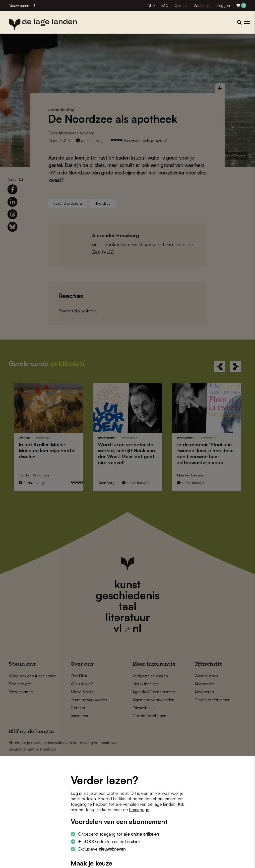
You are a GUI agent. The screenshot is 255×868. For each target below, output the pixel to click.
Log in (76, 793)
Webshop (202, 6)
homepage (139, 810)
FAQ (165, 6)
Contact (181, 6)
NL (150, 6)
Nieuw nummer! (22, 6)
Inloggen (223, 6)
